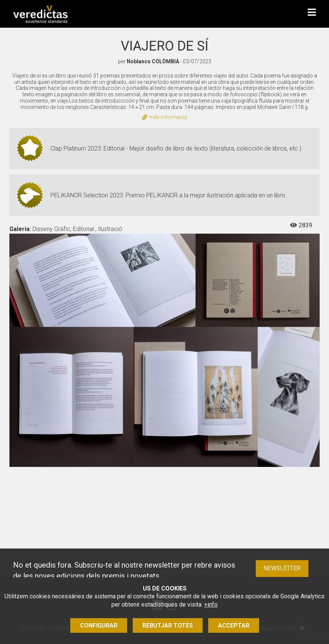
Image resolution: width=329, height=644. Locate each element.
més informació (165, 117)
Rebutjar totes (168, 625)
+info (211, 604)
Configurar (99, 625)
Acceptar (234, 625)
